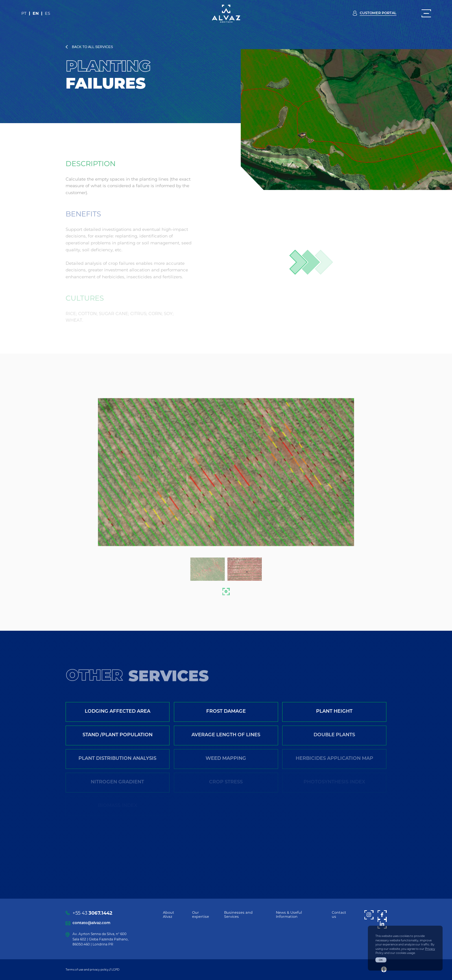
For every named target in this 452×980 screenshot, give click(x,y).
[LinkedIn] (382, 924)
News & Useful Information (289, 915)
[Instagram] (369, 915)
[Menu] (426, 14)
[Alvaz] (226, 14)
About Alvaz (169, 915)
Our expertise (201, 915)
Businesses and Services (238, 915)
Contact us (339, 915)
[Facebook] (382, 915)
